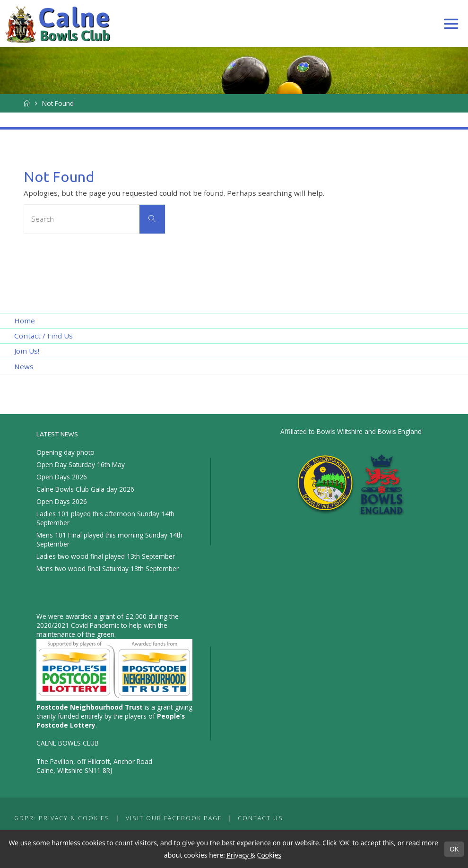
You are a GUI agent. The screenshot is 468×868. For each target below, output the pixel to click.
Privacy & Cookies (254, 855)
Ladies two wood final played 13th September (106, 556)
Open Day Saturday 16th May (81, 464)
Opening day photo (65, 452)
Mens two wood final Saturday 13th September (108, 569)
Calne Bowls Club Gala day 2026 (85, 489)
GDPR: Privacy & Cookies (62, 818)
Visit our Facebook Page (174, 818)
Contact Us (260, 818)
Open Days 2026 (62, 477)
